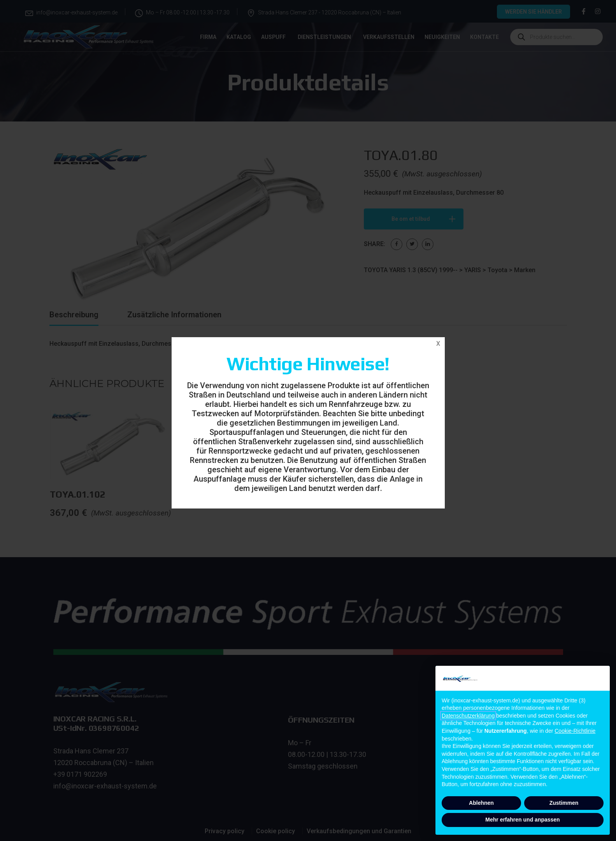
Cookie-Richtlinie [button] (575, 731)
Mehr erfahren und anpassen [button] (522, 820)
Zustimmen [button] (564, 803)
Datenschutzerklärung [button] (468, 716)
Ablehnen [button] (481, 803)
